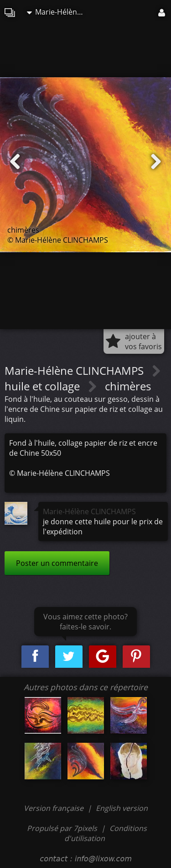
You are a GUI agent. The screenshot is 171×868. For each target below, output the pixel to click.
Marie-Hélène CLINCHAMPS (59, 12)
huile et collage (44, 386)
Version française (54, 808)
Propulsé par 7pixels (62, 828)
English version (122, 808)
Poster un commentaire (57, 563)
